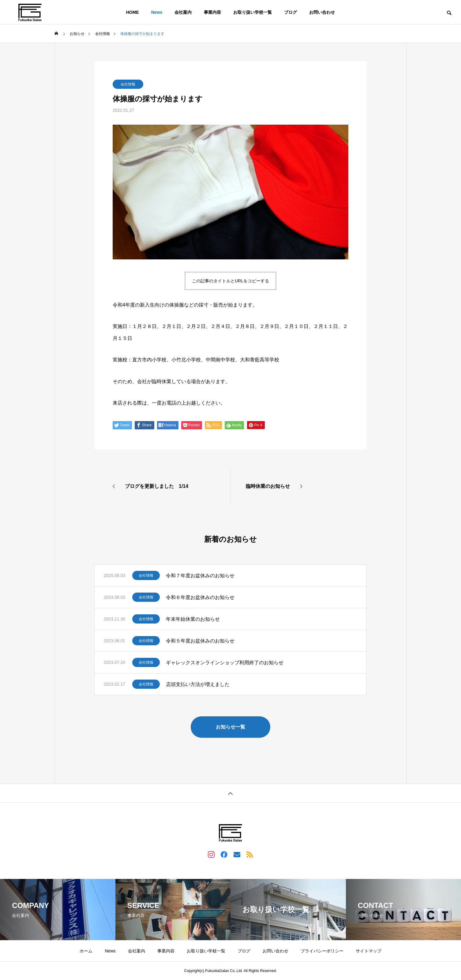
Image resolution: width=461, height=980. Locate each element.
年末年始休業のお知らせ (193, 619)
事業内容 (212, 12)
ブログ (290, 12)
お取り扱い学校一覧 (253, 12)
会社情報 (128, 84)
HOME (133, 12)
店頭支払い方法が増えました (198, 684)
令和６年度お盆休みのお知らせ (200, 597)
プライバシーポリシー (322, 951)
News (157, 12)
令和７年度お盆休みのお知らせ (200, 576)
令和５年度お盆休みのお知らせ (200, 641)
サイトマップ (369, 951)
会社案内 (183, 12)
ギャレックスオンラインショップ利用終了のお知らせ (225, 663)
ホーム (86, 951)
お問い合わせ (322, 12)
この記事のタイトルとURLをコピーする (230, 281)
